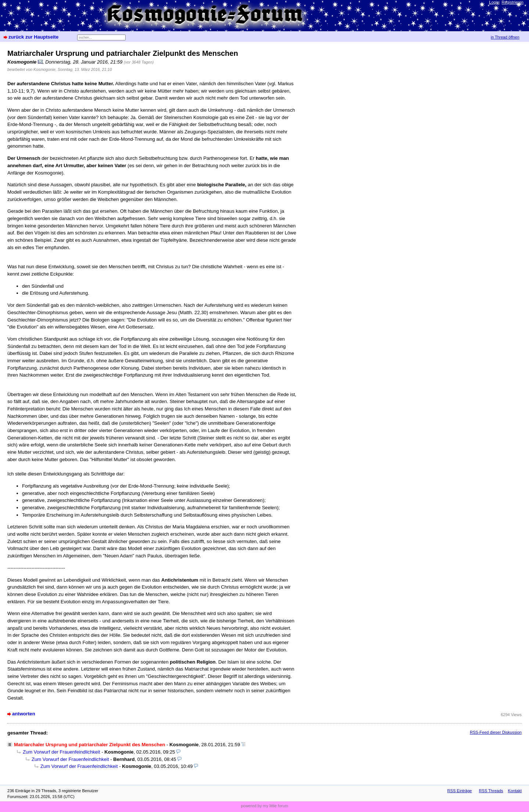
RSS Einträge (460, 791)
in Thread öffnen (505, 37)
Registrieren (513, 2)
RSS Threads (491, 791)
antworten (24, 714)
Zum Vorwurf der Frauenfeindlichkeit (62, 752)
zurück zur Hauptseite (33, 37)
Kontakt (515, 791)
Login (494, 2)
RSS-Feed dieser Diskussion (496, 732)
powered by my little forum (265, 806)
